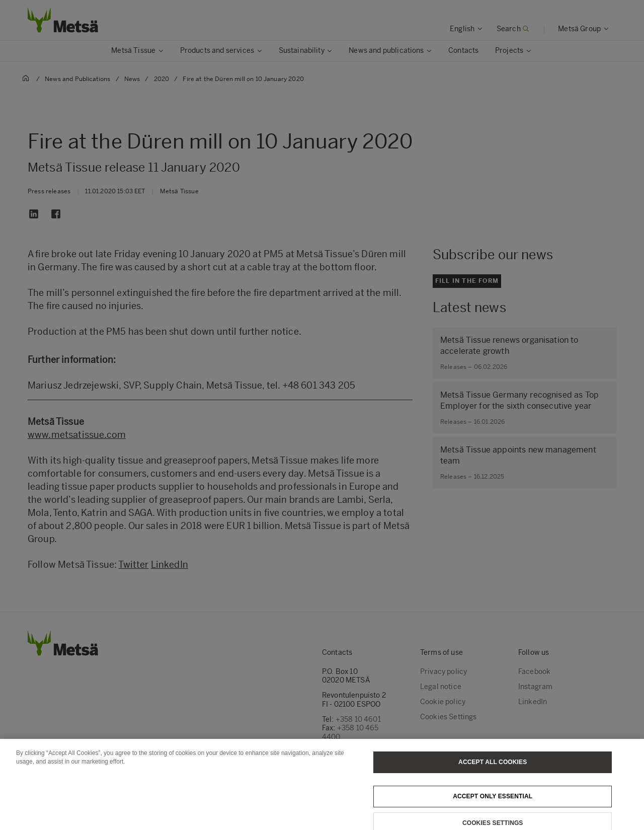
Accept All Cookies (493, 773)
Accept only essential (493, 807)
